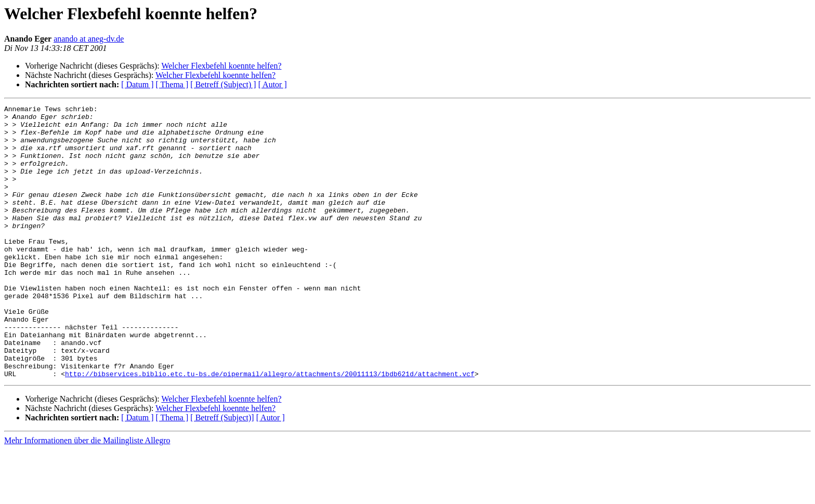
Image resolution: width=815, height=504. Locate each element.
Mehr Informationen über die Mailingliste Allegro (87, 495)
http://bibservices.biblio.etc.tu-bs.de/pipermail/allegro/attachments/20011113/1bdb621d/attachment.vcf (270, 428)
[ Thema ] (172, 84)
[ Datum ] (137, 84)
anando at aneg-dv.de (89, 39)
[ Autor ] (273, 84)
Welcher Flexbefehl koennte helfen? (221, 66)
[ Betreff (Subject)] (222, 472)
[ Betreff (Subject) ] (223, 84)
